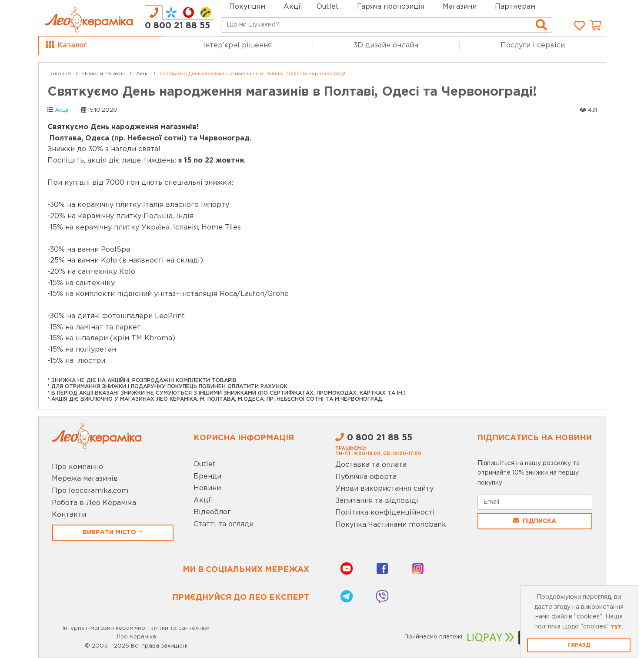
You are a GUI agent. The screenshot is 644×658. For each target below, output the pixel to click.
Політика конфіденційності (385, 513)
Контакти (69, 515)
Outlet (205, 464)
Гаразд (579, 645)
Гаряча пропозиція (391, 7)
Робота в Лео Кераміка (94, 503)
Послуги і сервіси (533, 45)
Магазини (460, 7)
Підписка (535, 521)
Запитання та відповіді (377, 501)
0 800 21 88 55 (177, 26)
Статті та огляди (224, 524)
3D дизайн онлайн (386, 45)
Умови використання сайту (384, 489)
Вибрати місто (110, 532)
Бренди (207, 477)
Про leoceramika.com (90, 491)
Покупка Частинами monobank (391, 525)
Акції (293, 7)
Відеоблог (212, 512)
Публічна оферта (366, 477)
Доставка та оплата (371, 465)
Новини (207, 488)
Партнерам (515, 7)
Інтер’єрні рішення (237, 45)
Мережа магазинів (85, 479)
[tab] (154, 12)
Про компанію (77, 467)
